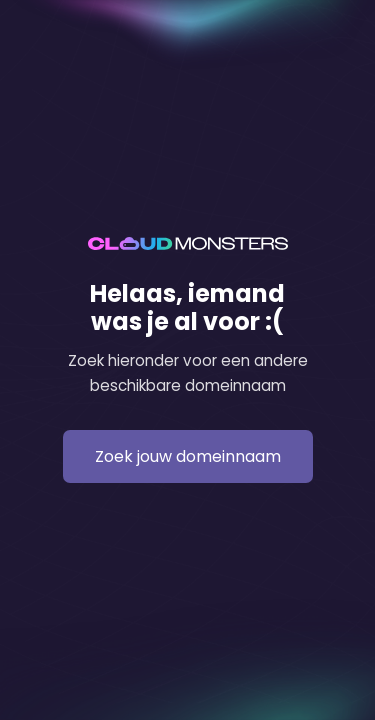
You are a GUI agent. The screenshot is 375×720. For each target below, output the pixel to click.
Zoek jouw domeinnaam (188, 456)
